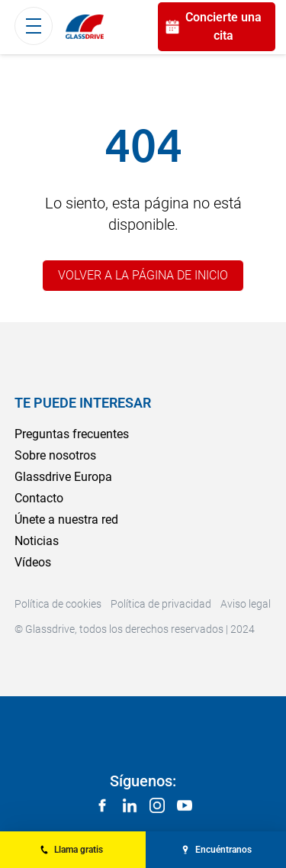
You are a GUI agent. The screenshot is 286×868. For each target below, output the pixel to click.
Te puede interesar (83, 403)
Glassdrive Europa (63, 477)
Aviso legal (246, 604)
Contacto (39, 498)
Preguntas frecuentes (72, 434)
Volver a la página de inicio (143, 275)
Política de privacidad (161, 604)
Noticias (37, 541)
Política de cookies (58, 604)
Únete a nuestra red (66, 520)
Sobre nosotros (55, 455)
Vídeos (33, 562)
